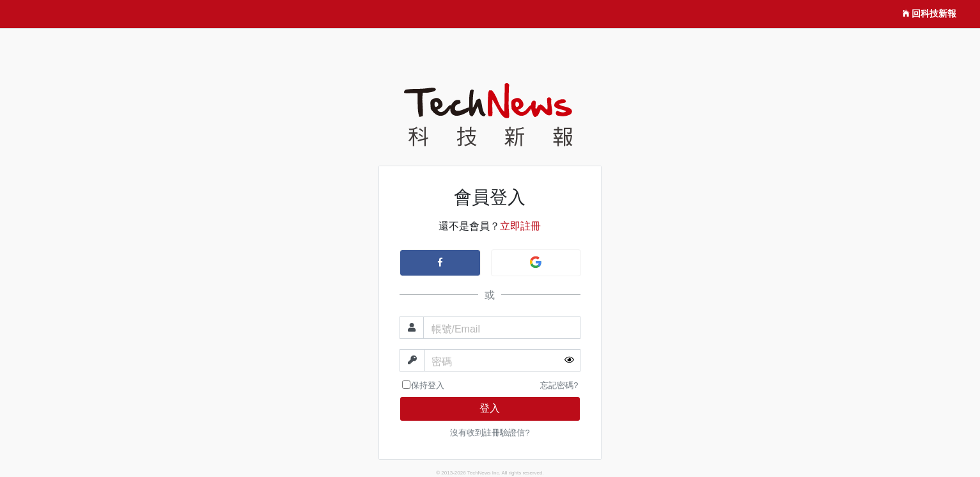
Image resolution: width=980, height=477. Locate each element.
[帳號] (502, 328)
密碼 (442, 362)
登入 (490, 408)
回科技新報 (929, 14)
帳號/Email (456, 329)
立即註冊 (520, 226)
